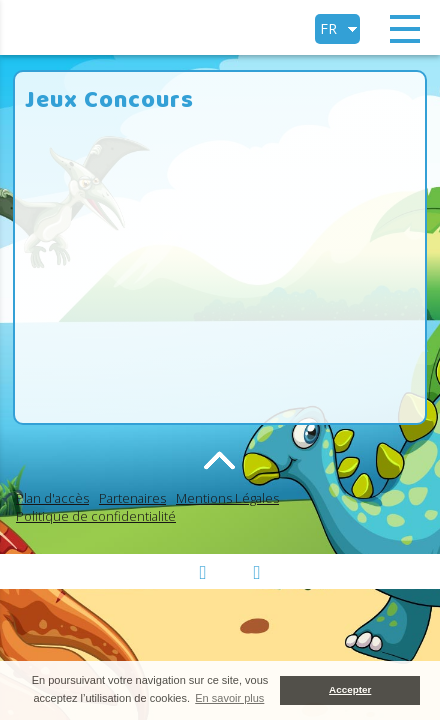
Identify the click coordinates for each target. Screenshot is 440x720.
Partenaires (132, 498)
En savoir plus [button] (229, 698)
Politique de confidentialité (96, 516)
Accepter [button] (350, 689)
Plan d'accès (52, 498)
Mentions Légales (227, 498)
